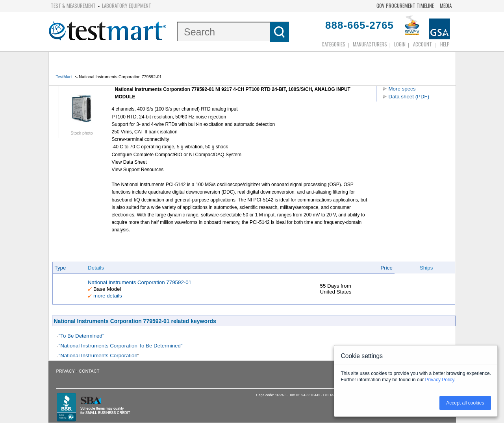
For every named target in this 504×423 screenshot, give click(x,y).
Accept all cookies (465, 403)
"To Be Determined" (82, 336)
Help (445, 44)
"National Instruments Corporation (98, 356)
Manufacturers (370, 44)
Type (60, 268)
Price (386, 268)
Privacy (66, 371)
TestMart (64, 77)
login (400, 44)
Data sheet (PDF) (409, 97)
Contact (89, 371)
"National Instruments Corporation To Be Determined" (121, 346)
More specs (402, 89)
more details (108, 296)
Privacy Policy (440, 380)
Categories (334, 44)
